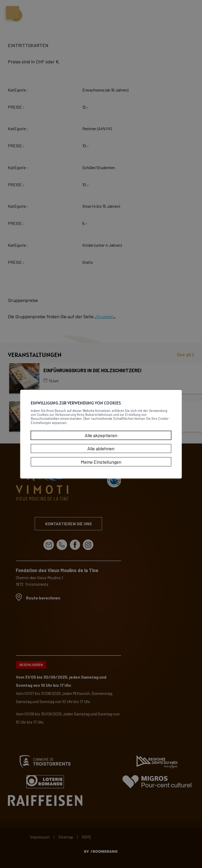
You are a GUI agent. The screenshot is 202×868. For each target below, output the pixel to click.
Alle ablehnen (101, 452)
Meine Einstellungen (101, 465)
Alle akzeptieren (101, 438)
